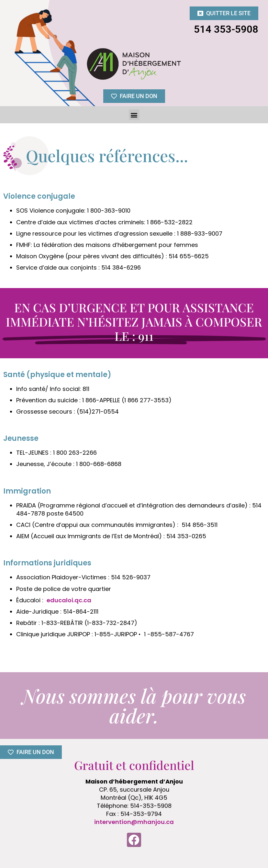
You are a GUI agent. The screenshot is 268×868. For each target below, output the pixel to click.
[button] (134, 115)
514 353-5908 (226, 29)
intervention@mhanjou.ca (134, 822)
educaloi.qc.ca (69, 600)
